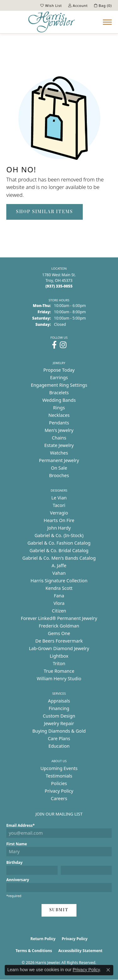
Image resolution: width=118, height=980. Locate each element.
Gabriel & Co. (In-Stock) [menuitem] (59, 535)
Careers (59, 798)
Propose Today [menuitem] (59, 370)
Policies (59, 783)
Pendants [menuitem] (59, 423)
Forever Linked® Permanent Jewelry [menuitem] (59, 618)
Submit (59, 910)
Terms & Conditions (34, 951)
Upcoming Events (59, 768)
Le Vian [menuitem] (59, 498)
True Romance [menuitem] (59, 671)
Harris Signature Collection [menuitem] (59, 581)
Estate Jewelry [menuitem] (59, 445)
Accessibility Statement (80, 951)
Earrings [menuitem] (59, 377)
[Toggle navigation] (107, 22)
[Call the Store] (59, 286)
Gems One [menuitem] (59, 633)
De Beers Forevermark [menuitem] (59, 641)
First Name (17, 844)
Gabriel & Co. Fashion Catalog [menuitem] (59, 543)
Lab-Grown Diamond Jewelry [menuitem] (59, 648)
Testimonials (59, 776)
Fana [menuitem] (59, 596)
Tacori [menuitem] (59, 505)
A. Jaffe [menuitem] (59, 565)
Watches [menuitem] (59, 453)
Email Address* (20, 825)
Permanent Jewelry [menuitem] (59, 460)
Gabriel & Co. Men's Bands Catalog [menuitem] (59, 558)
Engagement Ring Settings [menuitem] (59, 385)
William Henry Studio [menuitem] (59, 678)
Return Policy (43, 939)
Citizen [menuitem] (59, 611)
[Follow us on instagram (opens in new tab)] (63, 345)
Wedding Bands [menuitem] (59, 400)
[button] (51, 5)
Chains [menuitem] (59, 438)
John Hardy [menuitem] (59, 528)
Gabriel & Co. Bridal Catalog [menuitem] (59, 550)
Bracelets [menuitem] (59, 393)
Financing (59, 708)
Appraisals (59, 701)
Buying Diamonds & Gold (59, 731)
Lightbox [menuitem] (59, 656)
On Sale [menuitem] (59, 468)
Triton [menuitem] (59, 663)
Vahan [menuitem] (59, 573)
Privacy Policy (59, 791)
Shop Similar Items (45, 212)
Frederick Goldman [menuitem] (59, 626)
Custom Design (59, 716)
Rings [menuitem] (59, 408)
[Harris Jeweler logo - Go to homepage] (52, 22)
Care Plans (59, 738)
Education (59, 746)
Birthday (14, 862)
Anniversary (18, 880)
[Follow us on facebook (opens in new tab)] (54, 345)
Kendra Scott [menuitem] (59, 588)
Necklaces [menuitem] (59, 415)
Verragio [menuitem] (59, 513)
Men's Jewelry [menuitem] (59, 430)
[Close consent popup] (108, 970)
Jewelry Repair (59, 723)
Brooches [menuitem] (59, 475)
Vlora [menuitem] (59, 603)
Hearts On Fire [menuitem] (59, 520)
